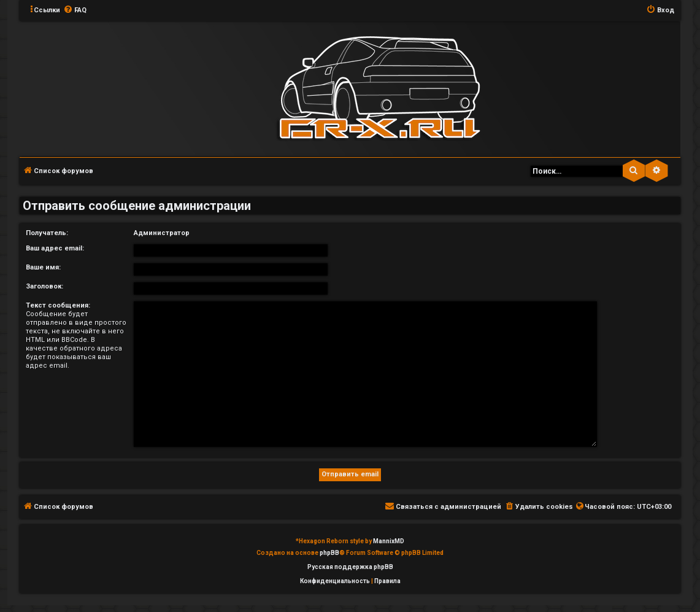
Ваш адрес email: (55, 248)
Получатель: (47, 233)
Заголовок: (44, 286)
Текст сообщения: (58, 305)
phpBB (329, 553)
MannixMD (389, 541)
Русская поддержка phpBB (350, 567)
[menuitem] (75, 10)
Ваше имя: (43, 267)
